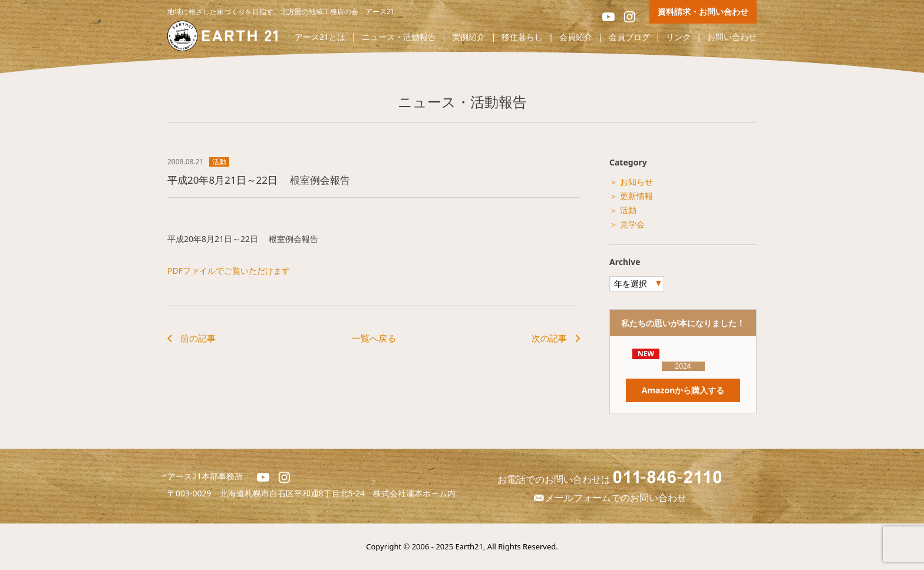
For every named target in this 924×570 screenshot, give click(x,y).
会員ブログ (629, 37)
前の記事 (198, 338)
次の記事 (549, 338)
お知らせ (636, 182)
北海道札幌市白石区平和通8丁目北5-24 (297, 493)
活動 (219, 162)
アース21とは (320, 37)
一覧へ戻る (374, 338)
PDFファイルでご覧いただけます (229, 271)
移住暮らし (522, 37)
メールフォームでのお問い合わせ (609, 498)
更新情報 (636, 196)
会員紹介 (576, 37)
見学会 (632, 224)
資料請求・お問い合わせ (703, 11)
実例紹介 (468, 37)
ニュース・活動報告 (399, 37)
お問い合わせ (732, 37)
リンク (678, 37)
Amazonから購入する (683, 390)
